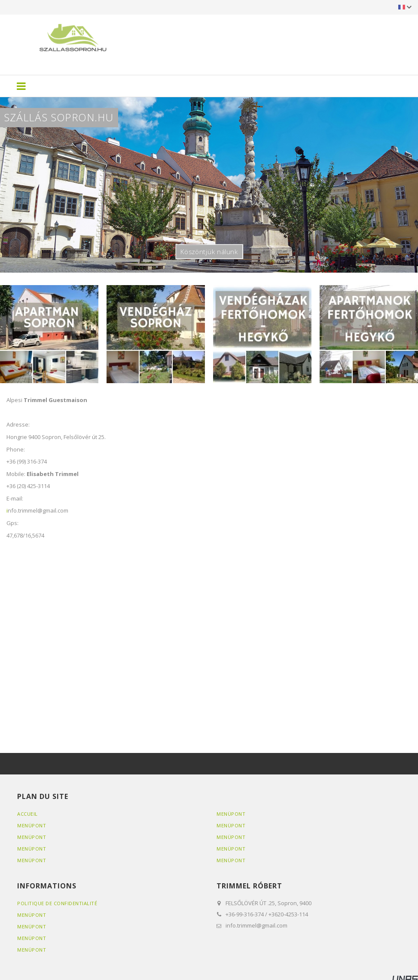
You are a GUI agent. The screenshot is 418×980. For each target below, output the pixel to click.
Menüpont (32, 825)
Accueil (27, 814)
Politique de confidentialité (57, 903)
